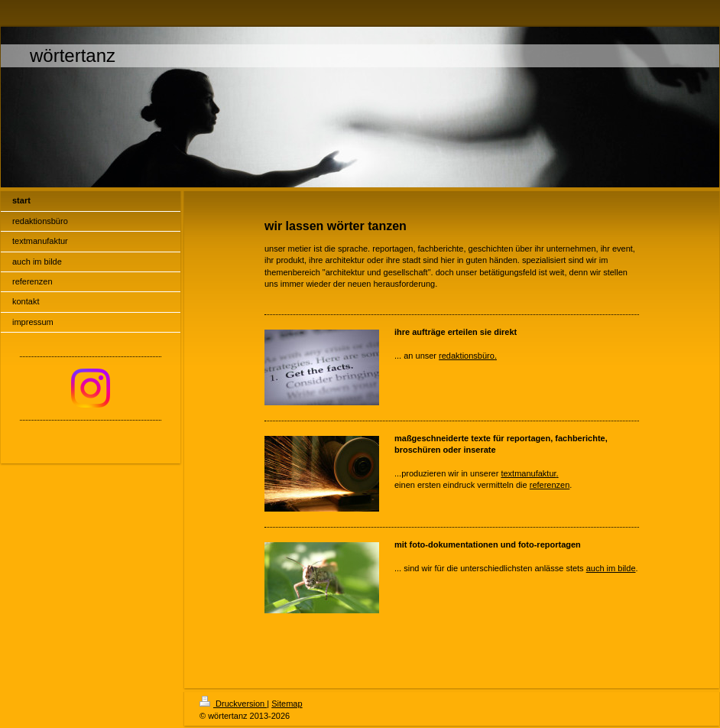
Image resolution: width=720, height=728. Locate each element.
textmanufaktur (528, 473)
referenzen (550, 485)
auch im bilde (611, 568)
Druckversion (233, 704)
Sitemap (287, 704)
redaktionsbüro (467, 356)
